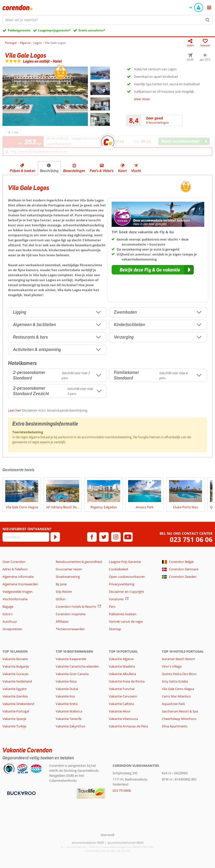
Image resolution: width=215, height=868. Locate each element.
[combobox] (107, 20)
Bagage (8, 607)
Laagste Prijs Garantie (125, 562)
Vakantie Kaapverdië (71, 659)
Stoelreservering (68, 577)
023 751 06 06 (191, 540)
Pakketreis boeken (123, 614)
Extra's (7, 614)
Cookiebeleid (118, 569)
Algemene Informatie (18, 577)
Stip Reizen (64, 592)
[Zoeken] (208, 20)
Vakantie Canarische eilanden (77, 666)
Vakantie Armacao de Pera (128, 726)
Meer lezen (142, 99)
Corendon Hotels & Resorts (76, 607)
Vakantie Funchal (122, 689)
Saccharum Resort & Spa (180, 711)
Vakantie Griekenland (18, 704)
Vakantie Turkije (14, 726)
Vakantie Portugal (16, 711)
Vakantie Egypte (14, 689)
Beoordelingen (74, 171)
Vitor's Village (172, 666)
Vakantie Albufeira (122, 674)
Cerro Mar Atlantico (176, 696)
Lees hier (15, 410)
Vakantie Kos (65, 696)
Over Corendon (14, 562)
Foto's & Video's (102, 171)
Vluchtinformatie (15, 599)
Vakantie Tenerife (69, 719)
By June (61, 584)
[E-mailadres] (26, 537)
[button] (153, 270)
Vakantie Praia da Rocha (127, 681)
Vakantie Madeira (122, 666)
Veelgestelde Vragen (17, 592)
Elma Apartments (175, 726)
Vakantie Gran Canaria (72, 674)
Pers (112, 607)
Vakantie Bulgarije (16, 666)
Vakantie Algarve (121, 659)
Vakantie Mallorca (69, 711)
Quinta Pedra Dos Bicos (179, 674)
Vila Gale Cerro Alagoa (178, 689)
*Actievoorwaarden (70, 629)
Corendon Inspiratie (71, 614)
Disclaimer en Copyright (126, 592)
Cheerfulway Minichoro (179, 719)
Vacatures (116, 599)
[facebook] (92, 537)
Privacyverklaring (122, 584)
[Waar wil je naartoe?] (107, 20)
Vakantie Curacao (15, 674)
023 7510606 (122, 790)
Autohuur (10, 621)
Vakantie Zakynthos (70, 726)
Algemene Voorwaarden (20, 584)
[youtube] (128, 537)
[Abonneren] (55, 537)
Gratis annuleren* (92, 30)
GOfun (61, 599)
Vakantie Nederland (17, 681)
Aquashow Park (173, 704)
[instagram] (116, 537)
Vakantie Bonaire (15, 659)
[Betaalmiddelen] (21, 793)
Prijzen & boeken (23, 171)
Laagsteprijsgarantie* (54, 30)
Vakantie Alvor (120, 711)
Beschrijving (49, 171)
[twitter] (104, 537)
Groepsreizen (12, 629)
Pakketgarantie (19, 30)
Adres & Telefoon (15, 569)
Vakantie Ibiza (66, 681)
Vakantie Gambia (15, 696)
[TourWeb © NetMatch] (107, 835)
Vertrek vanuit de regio (126, 621)
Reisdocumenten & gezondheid (79, 562)
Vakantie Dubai (67, 689)
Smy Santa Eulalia (175, 681)
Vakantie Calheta (121, 704)
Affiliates (62, 621)
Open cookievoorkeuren (127, 577)
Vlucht (136, 171)
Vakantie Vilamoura (123, 719)
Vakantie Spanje (14, 719)
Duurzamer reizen (69, 569)
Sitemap (115, 629)
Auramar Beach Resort (178, 659)
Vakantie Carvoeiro (123, 696)
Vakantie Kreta (67, 704)
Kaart (122, 171)
